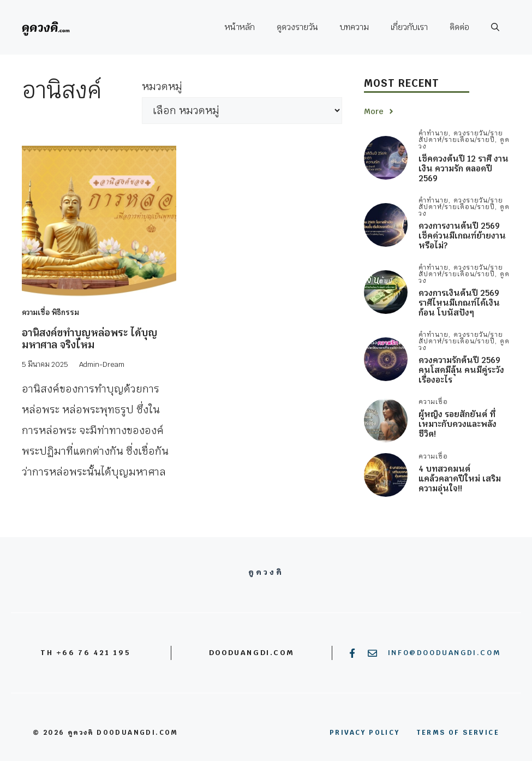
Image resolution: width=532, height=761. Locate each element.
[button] (495, 27)
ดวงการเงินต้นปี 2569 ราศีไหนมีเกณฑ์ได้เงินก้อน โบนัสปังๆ (459, 303)
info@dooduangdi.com (444, 653)
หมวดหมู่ (162, 87)
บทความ (354, 27)
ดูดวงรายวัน (297, 27)
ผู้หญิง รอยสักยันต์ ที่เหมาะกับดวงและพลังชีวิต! (458, 424)
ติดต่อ (459, 27)
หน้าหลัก (240, 27)
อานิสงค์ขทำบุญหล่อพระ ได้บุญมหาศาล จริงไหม (89, 339)
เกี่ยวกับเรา (409, 27)
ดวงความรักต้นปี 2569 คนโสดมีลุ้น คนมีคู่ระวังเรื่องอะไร (461, 370)
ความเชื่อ (36, 313)
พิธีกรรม (65, 313)
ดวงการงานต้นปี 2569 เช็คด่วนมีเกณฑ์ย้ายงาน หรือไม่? (462, 236)
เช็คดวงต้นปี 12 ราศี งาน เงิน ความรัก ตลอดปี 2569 (464, 168)
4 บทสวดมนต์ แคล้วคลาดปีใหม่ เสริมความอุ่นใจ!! (460, 478)
